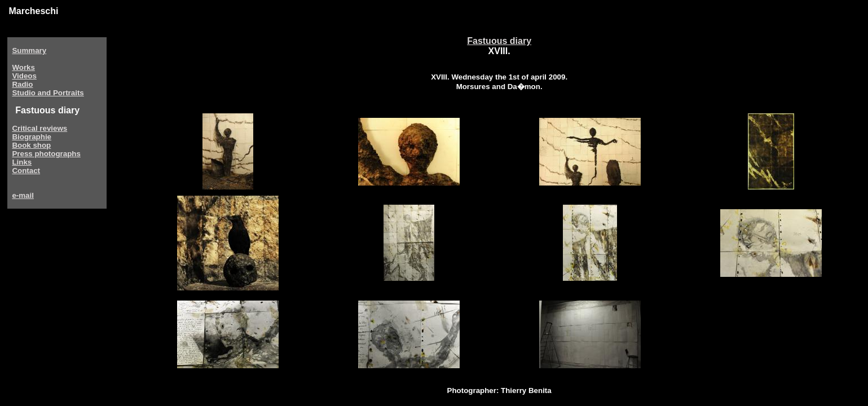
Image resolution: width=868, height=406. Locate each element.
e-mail (23, 195)
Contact (26, 171)
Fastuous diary (499, 41)
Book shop (31, 145)
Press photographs (46, 154)
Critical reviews (39, 128)
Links (22, 162)
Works (23, 67)
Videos (24, 76)
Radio (22, 84)
